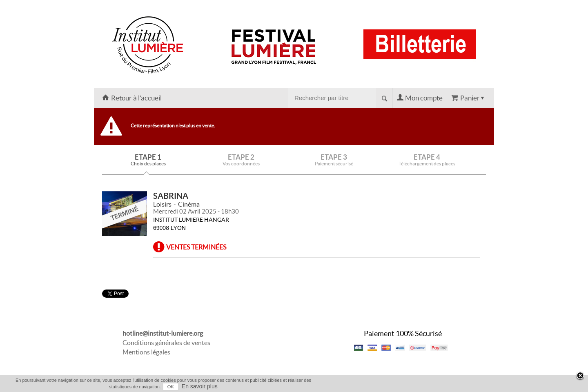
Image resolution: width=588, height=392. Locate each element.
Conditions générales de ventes (166, 343)
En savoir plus (200, 386)
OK (171, 387)
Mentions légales (146, 352)
